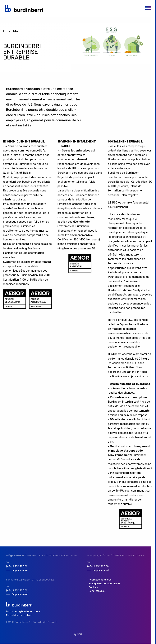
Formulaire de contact (19, 616)
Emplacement (20, 570)
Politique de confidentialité (104, 584)
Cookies (93, 587)
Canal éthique (97, 591)
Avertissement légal (100, 580)
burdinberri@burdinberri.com (23, 612)
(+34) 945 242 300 (17, 566)
